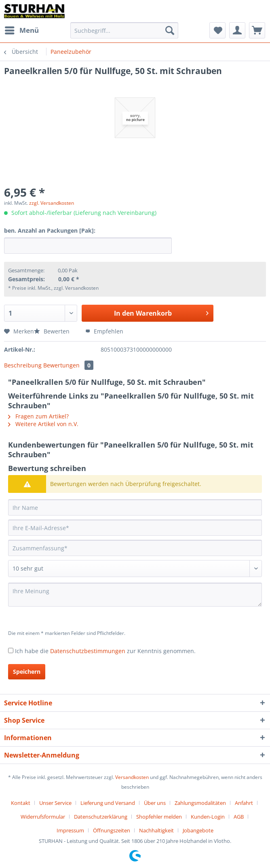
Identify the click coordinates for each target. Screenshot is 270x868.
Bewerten (53, 331)
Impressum (70, 830)
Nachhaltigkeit (156, 830)
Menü (22, 29)
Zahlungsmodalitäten (200, 803)
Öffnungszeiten (112, 830)
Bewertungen (68, 365)
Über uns (155, 803)
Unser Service (55, 803)
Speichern (27, 672)
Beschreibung (23, 365)
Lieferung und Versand (108, 803)
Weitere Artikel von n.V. (43, 424)
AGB (239, 817)
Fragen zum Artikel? (38, 416)
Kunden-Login (208, 817)
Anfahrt (244, 803)
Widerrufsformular (43, 817)
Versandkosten (132, 777)
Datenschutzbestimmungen (88, 651)
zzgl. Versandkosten (52, 203)
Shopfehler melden (159, 817)
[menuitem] (21, 30)
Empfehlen (104, 331)
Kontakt (21, 803)
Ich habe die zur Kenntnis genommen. (105, 651)
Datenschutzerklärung (101, 817)
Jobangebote (198, 830)
